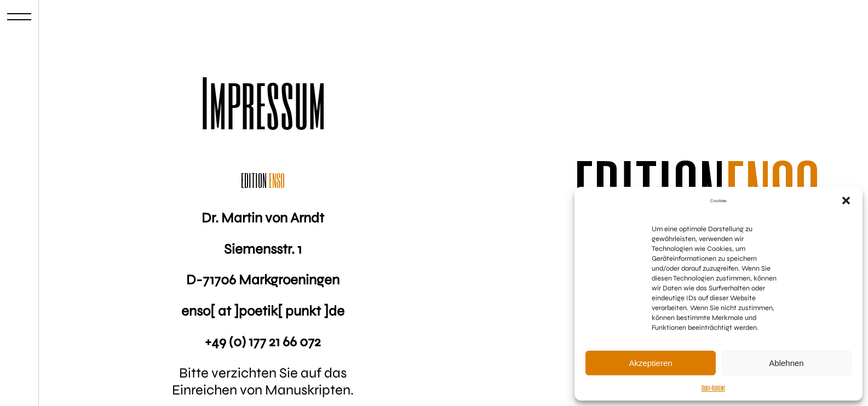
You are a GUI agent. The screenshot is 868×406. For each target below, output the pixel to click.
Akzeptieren (650, 363)
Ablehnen (786, 363)
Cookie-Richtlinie (713, 388)
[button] (846, 201)
